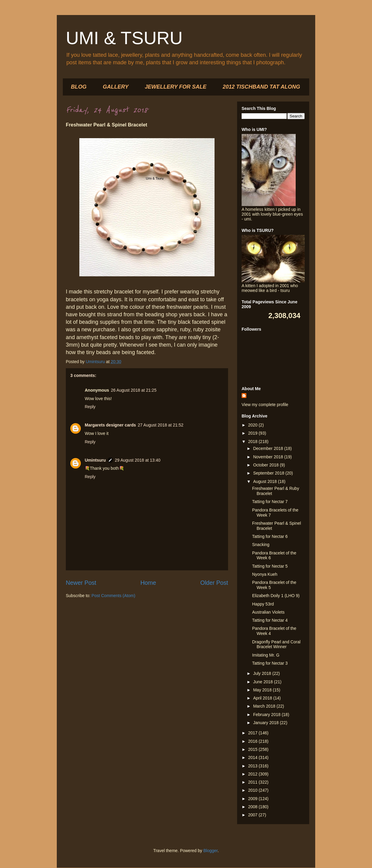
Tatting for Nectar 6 (270, 536)
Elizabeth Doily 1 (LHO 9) (276, 596)
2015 (253, 749)
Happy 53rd (263, 604)
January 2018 (266, 723)
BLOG (79, 87)
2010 (253, 790)
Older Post (214, 583)
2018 (253, 442)
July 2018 (263, 673)
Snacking (261, 545)
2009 (253, 799)
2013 (253, 766)
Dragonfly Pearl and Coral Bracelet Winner (276, 644)
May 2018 (263, 690)
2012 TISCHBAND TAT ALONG (261, 87)
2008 (253, 807)
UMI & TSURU (124, 38)
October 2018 (266, 465)
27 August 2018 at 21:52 (160, 425)
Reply (90, 407)
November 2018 (269, 457)
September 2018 (269, 473)
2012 (253, 774)
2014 (253, 757)
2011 (253, 782)
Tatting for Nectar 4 (270, 620)
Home (148, 583)
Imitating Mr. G (266, 655)
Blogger (210, 851)
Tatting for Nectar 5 (270, 566)
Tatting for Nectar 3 (270, 663)
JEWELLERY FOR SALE (176, 87)
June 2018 (263, 682)
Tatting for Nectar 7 (270, 502)
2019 (253, 433)
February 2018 (267, 715)
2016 (253, 741)
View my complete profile (265, 405)
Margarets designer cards (110, 425)
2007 (253, 815)
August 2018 (265, 481)
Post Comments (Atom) (113, 596)
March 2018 (265, 706)
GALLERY (116, 87)
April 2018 (263, 698)
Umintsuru (95, 460)
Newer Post (81, 583)
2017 (253, 733)
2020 (253, 425)
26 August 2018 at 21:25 (134, 390)
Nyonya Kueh (265, 574)
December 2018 (269, 448)
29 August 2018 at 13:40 (138, 460)
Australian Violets (268, 612)
